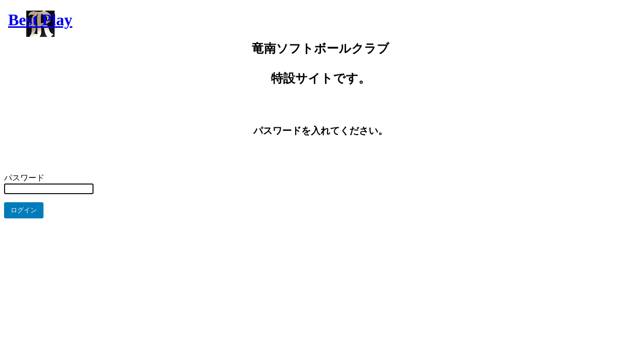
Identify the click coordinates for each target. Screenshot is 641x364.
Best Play (40, 20)
